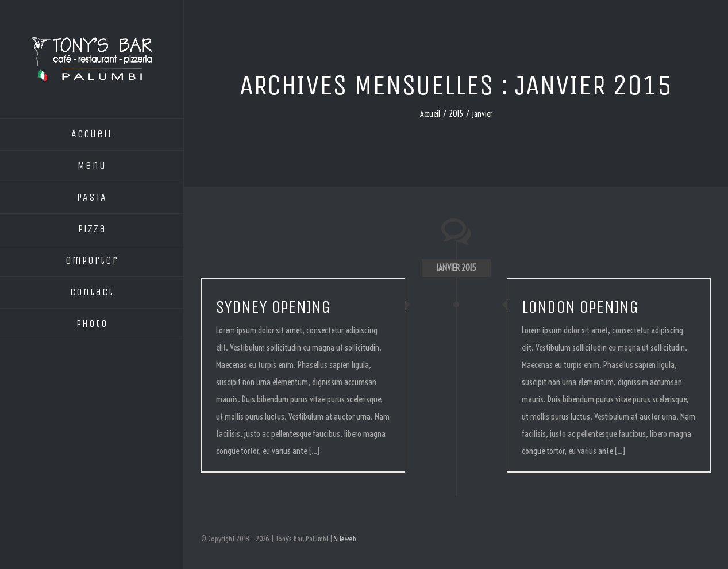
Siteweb (345, 539)
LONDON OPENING (580, 307)
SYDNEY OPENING (273, 307)
